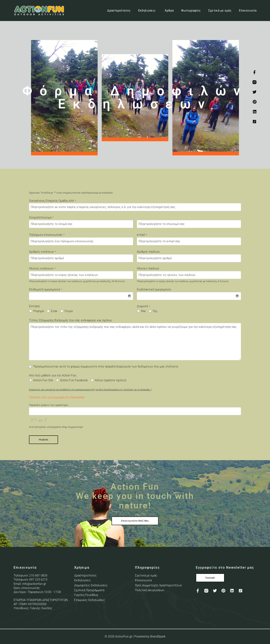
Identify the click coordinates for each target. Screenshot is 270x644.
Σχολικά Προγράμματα (89, 590)
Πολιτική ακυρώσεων (150, 590)
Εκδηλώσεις (148, 11)
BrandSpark (158, 636)
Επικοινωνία (248, 11)
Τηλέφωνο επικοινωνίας (47, 235)
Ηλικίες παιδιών (148, 269)
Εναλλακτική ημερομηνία (154, 290)
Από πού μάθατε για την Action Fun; (53, 375)
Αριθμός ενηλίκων (42, 252)
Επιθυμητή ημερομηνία (45, 290)
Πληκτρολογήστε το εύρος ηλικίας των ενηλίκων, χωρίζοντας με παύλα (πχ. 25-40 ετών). (77, 281)
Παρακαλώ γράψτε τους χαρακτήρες (49, 405)
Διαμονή (143, 306)
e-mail (142, 235)
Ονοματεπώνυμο (41, 218)
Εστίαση (34, 306)
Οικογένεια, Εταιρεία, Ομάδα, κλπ (52, 201)
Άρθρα (169, 11)
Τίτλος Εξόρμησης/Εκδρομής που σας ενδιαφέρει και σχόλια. (71, 320)
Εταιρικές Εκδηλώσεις (90, 600)
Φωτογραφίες (191, 11)
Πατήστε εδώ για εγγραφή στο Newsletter (57, 397)
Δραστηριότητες (119, 11)
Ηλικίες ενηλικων (42, 269)
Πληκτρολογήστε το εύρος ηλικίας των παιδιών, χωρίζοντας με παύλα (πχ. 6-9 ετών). (183, 281)
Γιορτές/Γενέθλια (86, 595)
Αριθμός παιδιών (148, 252)
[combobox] (81, 296)
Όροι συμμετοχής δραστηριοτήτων (159, 585)
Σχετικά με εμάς (220, 11)
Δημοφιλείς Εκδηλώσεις (91, 585)
